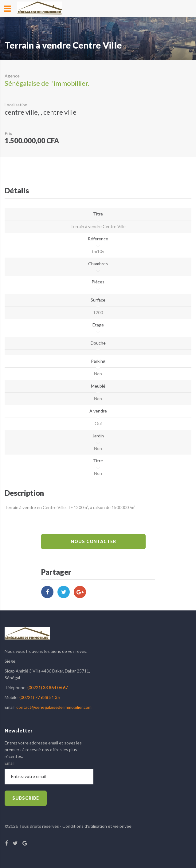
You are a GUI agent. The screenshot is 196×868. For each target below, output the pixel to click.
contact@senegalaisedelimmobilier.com (54, 707)
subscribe (26, 798)
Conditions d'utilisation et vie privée (97, 826)
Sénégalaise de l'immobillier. (47, 83)
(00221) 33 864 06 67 (48, 687)
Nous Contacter (93, 541)
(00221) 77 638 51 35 (40, 697)
